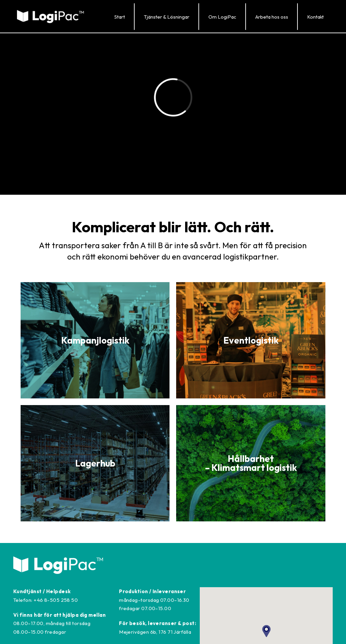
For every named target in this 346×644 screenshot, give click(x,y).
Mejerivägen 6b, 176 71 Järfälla (155, 632)
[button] (167, 17)
